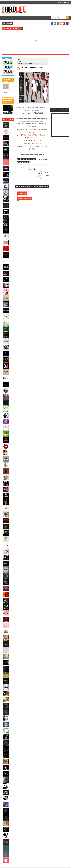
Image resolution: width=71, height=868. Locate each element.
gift (27, 159)
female (23, 159)
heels (30, 159)
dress (18, 159)
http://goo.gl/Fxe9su (34, 143)
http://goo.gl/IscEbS (29, 146)
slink (20, 61)
